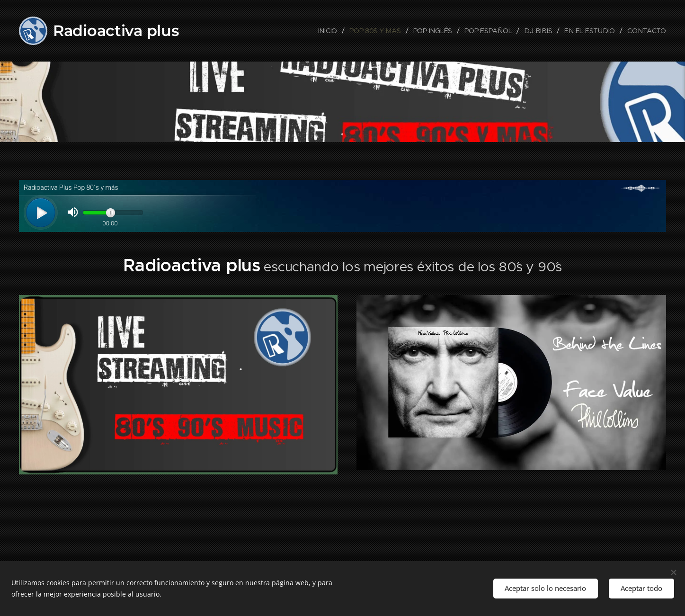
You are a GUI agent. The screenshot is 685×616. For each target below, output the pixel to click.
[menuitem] (333, 31)
